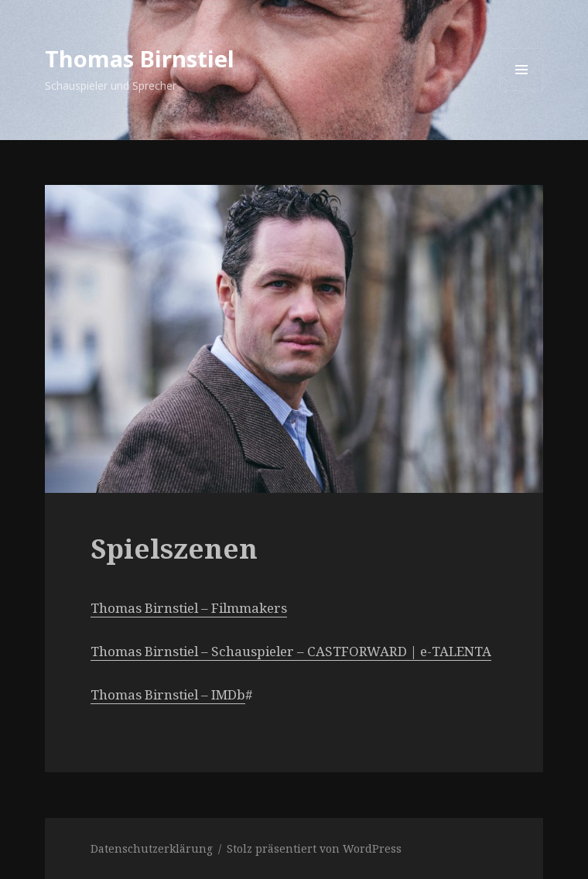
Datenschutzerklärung (152, 848)
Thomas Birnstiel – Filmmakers (189, 608)
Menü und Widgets (522, 91)
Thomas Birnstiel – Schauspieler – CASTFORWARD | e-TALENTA (291, 651)
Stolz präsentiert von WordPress (314, 848)
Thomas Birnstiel (140, 58)
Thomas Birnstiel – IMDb (168, 694)
